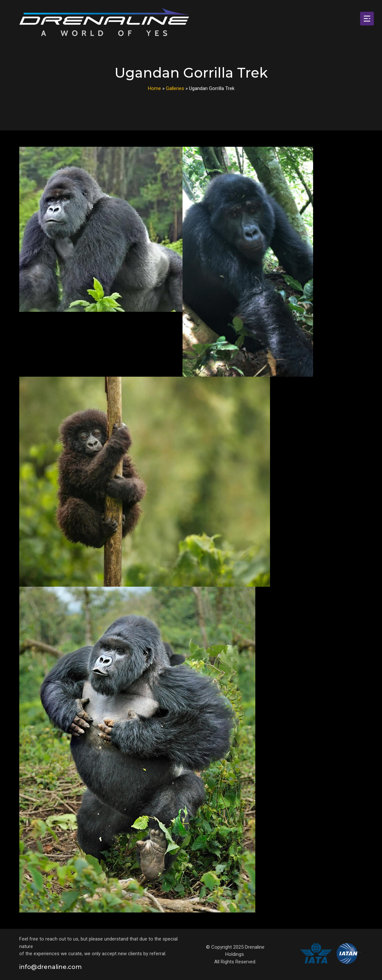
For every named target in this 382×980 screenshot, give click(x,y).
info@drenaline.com (50, 967)
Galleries (175, 88)
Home (154, 88)
